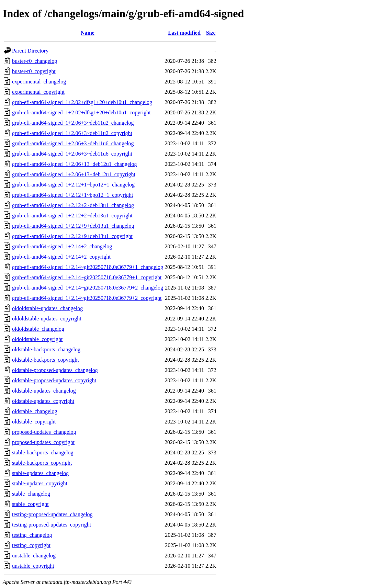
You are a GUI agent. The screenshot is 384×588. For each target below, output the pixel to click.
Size (211, 33)
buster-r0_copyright (34, 71)
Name (88, 33)
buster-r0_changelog (35, 61)
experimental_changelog (39, 82)
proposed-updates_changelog (44, 432)
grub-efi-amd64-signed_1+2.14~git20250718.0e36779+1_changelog (88, 267)
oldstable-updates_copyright (43, 401)
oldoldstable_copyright (37, 339)
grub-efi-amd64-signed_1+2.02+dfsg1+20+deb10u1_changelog (82, 102)
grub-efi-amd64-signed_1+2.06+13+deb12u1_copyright (74, 174)
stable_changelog (31, 494)
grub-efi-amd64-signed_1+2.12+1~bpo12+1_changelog (73, 185)
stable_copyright (30, 504)
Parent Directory (30, 51)
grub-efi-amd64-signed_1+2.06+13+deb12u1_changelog (74, 164)
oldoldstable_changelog (38, 329)
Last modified (184, 33)
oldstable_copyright (34, 422)
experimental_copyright (38, 92)
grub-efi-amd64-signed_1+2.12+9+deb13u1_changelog (73, 226)
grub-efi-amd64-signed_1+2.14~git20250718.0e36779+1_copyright (87, 277)
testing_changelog (32, 535)
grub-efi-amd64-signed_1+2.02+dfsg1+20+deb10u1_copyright (81, 112)
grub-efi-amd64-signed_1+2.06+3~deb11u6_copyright (72, 154)
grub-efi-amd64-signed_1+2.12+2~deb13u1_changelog (73, 205)
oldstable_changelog (35, 411)
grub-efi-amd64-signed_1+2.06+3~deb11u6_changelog (73, 143)
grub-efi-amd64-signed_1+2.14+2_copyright (61, 257)
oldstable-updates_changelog (44, 391)
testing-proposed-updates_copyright (52, 525)
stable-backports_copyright (42, 463)
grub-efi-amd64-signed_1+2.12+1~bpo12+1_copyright (73, 195)
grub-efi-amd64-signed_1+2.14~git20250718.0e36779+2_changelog (88, 288)
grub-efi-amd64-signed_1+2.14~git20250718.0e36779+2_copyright (87, 298)
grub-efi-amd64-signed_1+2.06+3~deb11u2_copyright (72, 133)
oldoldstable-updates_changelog (47, 308)
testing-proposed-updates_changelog (52, 514)
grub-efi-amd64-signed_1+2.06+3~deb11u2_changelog (73, 123)
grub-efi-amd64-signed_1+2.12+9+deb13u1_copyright (72, 236)
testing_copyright (31, 545)
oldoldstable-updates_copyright (47, 319)
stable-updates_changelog (40, 473)
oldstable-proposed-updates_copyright (54, 380)
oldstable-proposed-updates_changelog (55, 370)
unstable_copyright (33, 566)
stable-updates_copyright (40, 483)
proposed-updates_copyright (43, 442)
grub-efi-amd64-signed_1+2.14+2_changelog (62, 246)
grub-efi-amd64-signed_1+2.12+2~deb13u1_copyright (72, 216)
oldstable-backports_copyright (46, 360)
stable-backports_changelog (43, 453)
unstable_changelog (34, 556)
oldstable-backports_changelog (46, 349)
